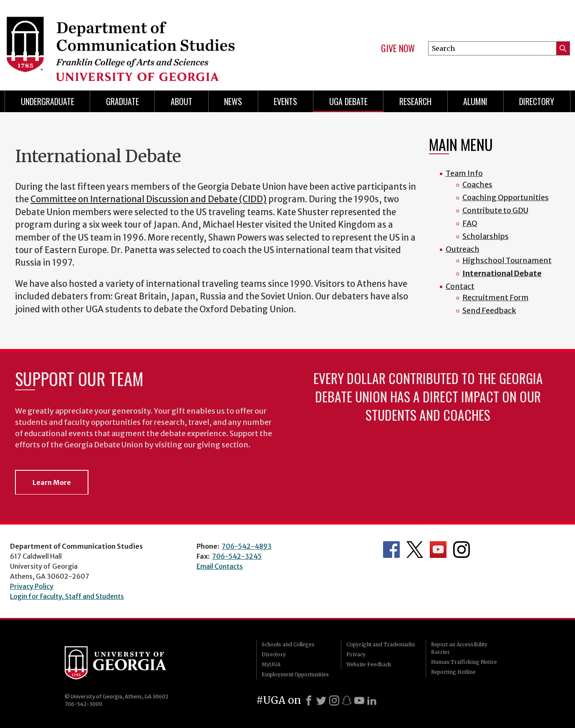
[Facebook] (309, 700)
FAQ (470, 223)
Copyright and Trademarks (381, 644)
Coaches (477, 185)
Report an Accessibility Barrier (459, 648)
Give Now (398, 48)
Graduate (122, 101)
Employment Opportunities (295, 674)
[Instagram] (334, 700)
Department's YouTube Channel (438, 550)
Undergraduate (48, 101)
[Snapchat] (347, 700)
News (233, 101)
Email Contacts (220, 566)
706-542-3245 (237, 556)
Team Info (464, 173)
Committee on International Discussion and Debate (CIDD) (149, 199)
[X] (321, 700)
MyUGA (271, 664)
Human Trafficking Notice (464, 662)
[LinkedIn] (372, 700)
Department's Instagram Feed (462, 550)
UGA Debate (348, 101)
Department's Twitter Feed (415, 550)
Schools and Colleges (288, 644)
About (182, 101)
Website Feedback (369, 664)
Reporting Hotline (453, 672)
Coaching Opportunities (506, 197)
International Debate (502, 273)
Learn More (52, 482)
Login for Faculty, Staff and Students (67, 596)
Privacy (356, 654)
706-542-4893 (247, 546)
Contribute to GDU (495, 210)
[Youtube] (359, 700)
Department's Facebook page (391, 550)
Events (285, 101)
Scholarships (485, 236)
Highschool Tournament (507, 260)
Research (415, 101)
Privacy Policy (32, 586)
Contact (460, 286)
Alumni (475, 101)
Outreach (463, 249)
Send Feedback (489, 310)
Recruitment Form (496, 297)
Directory (537, 101)
